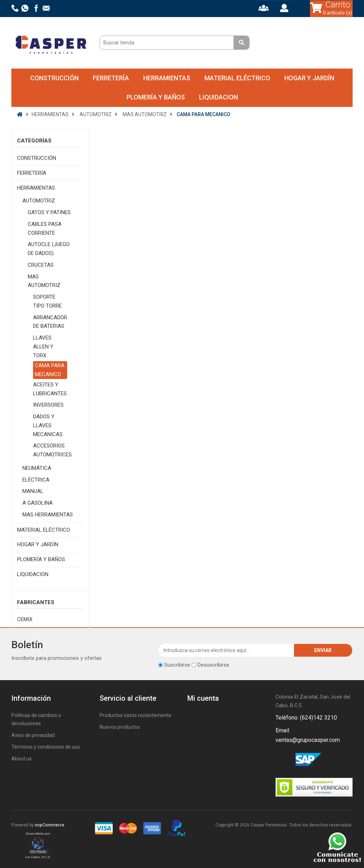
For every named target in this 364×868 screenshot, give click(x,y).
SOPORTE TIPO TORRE (47, 301)
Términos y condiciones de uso (46, 747)
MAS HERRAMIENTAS (48, 515)
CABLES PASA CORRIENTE (45, 229)
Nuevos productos (120, 727)
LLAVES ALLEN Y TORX (43, 347)
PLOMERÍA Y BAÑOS (156, 97)
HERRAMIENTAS (167, 78)
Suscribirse (177, 665)
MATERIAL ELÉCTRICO (237, 78)
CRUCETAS (41, 265)
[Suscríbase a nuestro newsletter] (226, 650)
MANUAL (33, 491)
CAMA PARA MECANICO (50, 370)
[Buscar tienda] (168, 43)
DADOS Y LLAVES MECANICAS (48, 425)
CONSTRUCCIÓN (54, 78)
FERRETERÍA (111, 78)
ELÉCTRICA (36, 480)
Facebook (282, 760)
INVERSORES (48, 405)
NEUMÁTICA (37, 468)
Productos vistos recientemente (135, 715)
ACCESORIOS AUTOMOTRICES (52, 450)
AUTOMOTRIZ (39, 201)
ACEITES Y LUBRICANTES (50, 389)
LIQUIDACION (218, 97)
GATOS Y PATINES (49, 212)
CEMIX (25, 619)
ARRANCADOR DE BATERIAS (50, 322)
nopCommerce (50, 825)
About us (22, 759)
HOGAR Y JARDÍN (309, 78)
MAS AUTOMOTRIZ (44, 281)
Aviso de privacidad (33, 735)
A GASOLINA (38, 503)
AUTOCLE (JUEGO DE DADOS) (49, 249)
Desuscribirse (213, 665)
